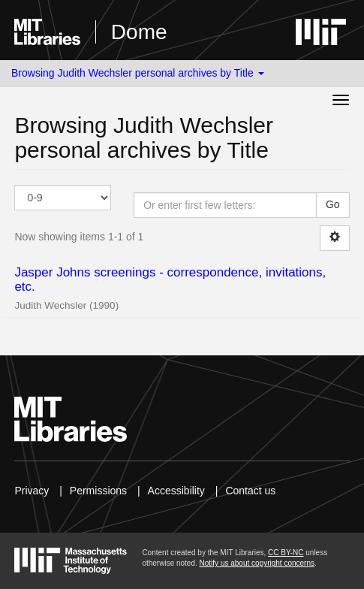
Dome (139, 32)
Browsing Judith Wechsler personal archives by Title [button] (138, 73)
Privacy (32, 491)
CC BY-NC (286, 553)
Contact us (250, 491)
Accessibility (176, 491)
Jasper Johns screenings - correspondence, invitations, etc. (170, 279)
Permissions (98, 491)
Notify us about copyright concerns (257, 563)
